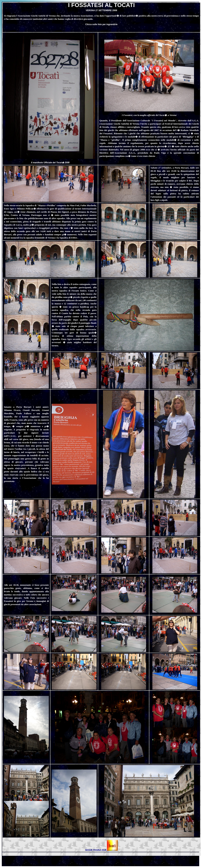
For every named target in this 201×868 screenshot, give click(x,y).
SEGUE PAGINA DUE (96, 850)
